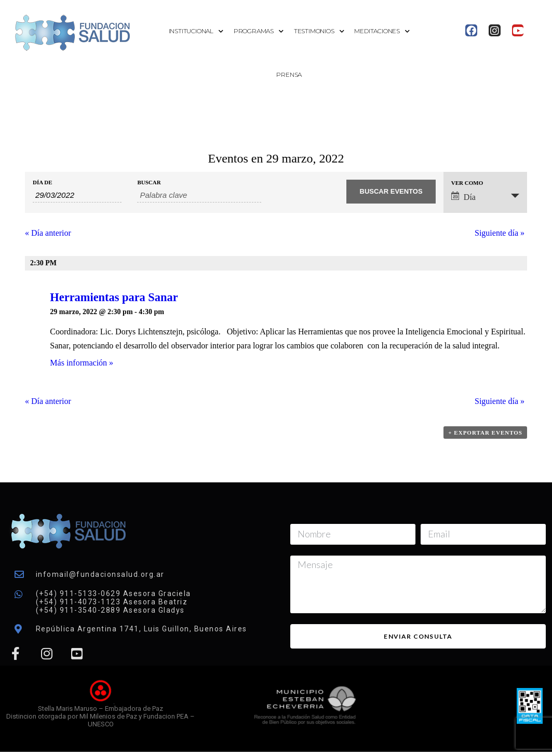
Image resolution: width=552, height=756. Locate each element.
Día (463, 197)
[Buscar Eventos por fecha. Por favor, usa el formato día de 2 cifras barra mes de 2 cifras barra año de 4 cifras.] (77, 195)
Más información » (82, 363)
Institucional (196, 31)
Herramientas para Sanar (114, 297)
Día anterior (48, 233)
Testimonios (319, 31)
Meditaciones (382, 31)
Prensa (289, 75)
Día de (43, 183)
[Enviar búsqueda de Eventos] (391, 192)
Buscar (149, 183)
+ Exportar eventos (485, 433)
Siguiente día (500, 233)
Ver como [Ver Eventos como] (467, 183)
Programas (259, 31)
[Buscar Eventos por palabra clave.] (199, 195)
